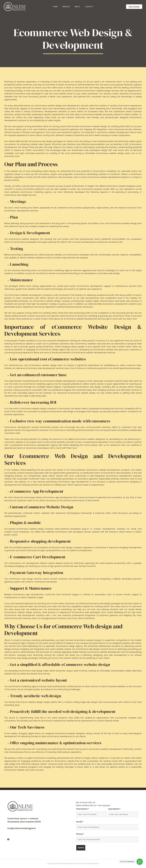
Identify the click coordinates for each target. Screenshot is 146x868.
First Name (82, 809)
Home (54, 7)
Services (66, 7)
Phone (80, 834)
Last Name (114, 809)
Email (80, 822)
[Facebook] (8, 839)
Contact (90, 7)
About (78, 7)
